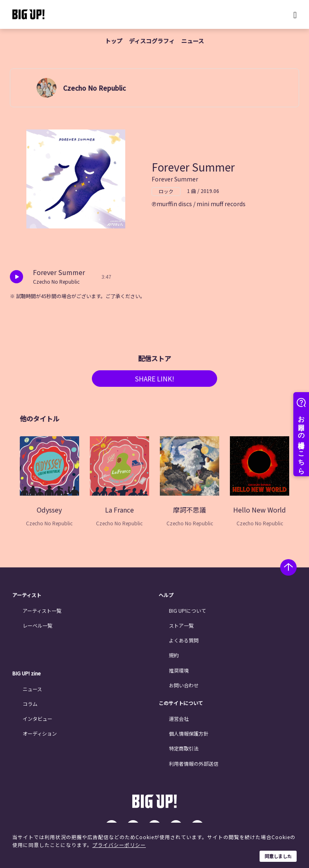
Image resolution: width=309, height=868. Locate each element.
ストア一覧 (181, 625)
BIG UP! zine (27, 673)
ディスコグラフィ (152, 41)
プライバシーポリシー (119, 845)
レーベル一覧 (37, 625)
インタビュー (37, 719)
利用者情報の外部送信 (194, 763)
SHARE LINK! (154, 379)
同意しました (278, 856)
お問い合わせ (184, 685)
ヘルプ (166, 595)
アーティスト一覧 (42, 610)
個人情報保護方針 (189, 733)
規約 (174, 655)
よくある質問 (184, 640)
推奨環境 (179, 670)
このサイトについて (181, 703)
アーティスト (27, 595)
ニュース (193, 41)
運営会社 (179, 719)
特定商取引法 (184, 748)
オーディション (40, 733)
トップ (114, 41)
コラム (30, 704)
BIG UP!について (187, 610)
